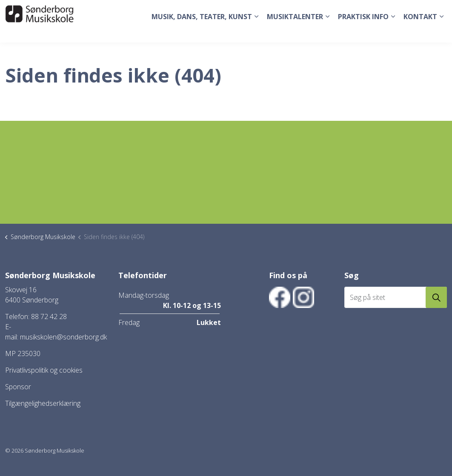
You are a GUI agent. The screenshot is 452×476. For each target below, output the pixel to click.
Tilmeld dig (373, 10)
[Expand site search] (437, 11)
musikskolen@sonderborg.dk (63, 337)
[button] (436, 297)
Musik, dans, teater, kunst (202, 32)
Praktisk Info (363, 32)
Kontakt (420, 32)
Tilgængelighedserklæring (43, 403)
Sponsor (18, 387)
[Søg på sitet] (396, 297)
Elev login (409, 10)
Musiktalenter (295, 32)
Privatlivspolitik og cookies (44, 370)
